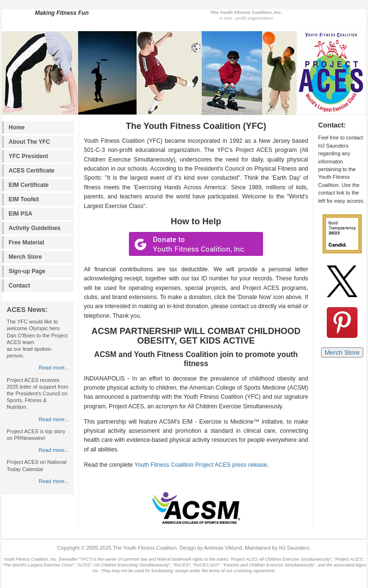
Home (17, 127)
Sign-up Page (27, 271)
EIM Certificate (29, 185)
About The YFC (29, 142)
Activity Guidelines (34, 228)
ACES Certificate (32, 171)
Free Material (26, 242)
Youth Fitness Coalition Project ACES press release (201, 465)
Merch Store (25, 257)
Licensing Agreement (254, 571)
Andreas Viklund (223, 548)
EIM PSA (20, 214)
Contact (19, 286)
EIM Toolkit (24, 199)
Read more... (54, 368)
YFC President (28, 156)
